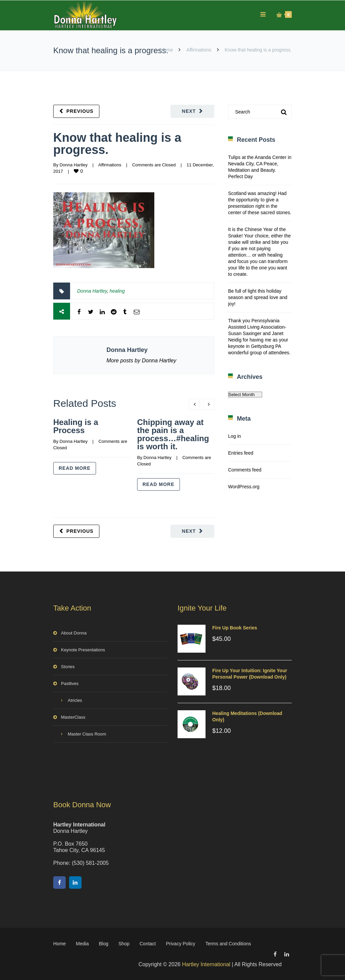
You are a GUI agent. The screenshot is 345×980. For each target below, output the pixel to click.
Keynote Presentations (83, 650)
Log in (234, 436)
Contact (148, 944)
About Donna (74, 633)
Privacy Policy (180, 944)
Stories (68, 667)
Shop (124, 944)
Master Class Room (87, 734)
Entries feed (241, 453)
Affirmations (199, 50)
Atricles (75, 700)
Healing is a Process (76, 426)
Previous (80, 111)
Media (82, 944)
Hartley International (206, 964)
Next (189, 111)
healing (117, 291)
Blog (104, 944)
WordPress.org (244, 487)
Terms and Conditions (228, 944)
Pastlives (70, 683)
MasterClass (73, 717)
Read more (75, 468)
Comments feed (245, 470)
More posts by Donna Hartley (141, 361)
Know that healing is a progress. (117, 144)
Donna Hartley (74, 165)
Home (167, 50)
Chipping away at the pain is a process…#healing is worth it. (173, 434)
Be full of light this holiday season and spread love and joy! (258, 297)
